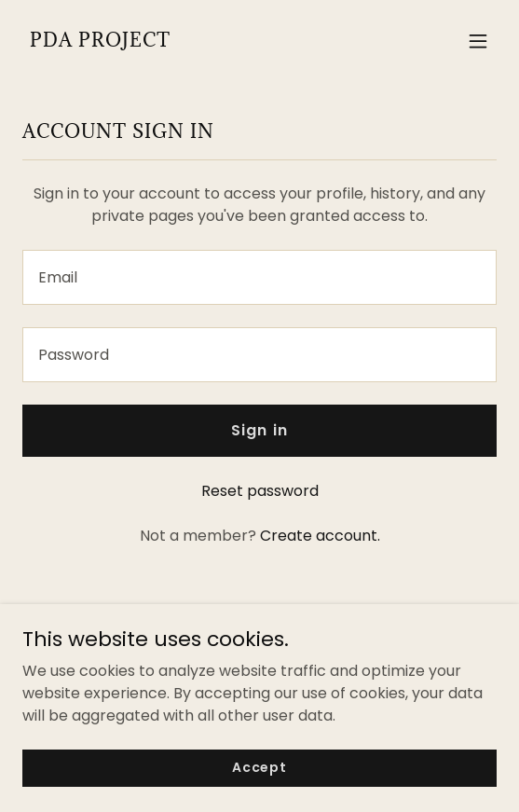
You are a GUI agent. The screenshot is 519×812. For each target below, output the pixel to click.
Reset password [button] (260, 491)
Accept (259, 767)
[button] (478, 41)
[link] (100, 41)
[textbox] (259, 277)
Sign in (259, 430)
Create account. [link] (320, 536)
